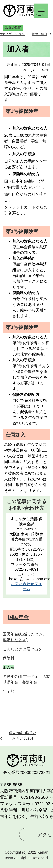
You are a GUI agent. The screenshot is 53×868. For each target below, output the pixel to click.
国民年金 (18, 617)
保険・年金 (40, 34)
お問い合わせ (24, 738)
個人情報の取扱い (23, 733)
